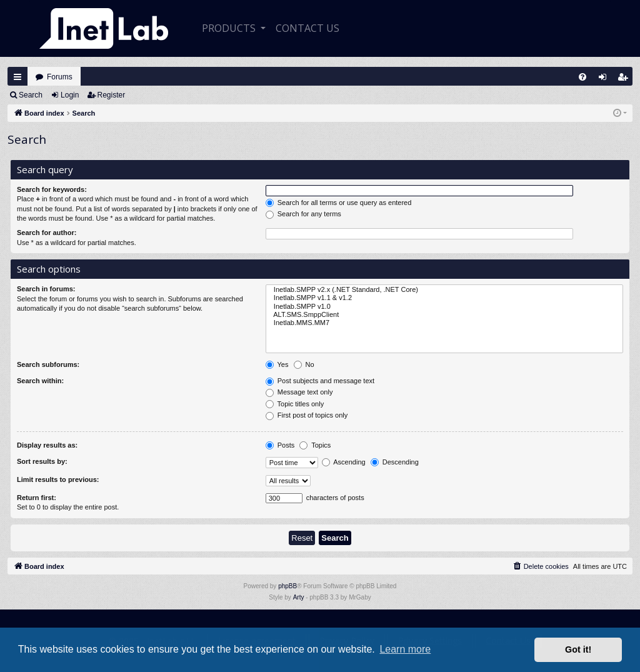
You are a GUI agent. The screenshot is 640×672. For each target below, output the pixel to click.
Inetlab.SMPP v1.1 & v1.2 (444, 298)
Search (31, 95)
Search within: (40, 381)
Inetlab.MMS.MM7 (444, 323)
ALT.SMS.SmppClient (444, 315)
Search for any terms (303, 214)
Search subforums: (48, 364)
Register (112, 95)
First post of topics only (307, 416)
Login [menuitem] (606, 80)
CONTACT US (307, 28)
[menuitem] (582, 77)
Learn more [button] (405, 649)
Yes (277, 365)
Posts (280, 446)
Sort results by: (42, 461)
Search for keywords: (52, 189)
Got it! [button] (578, 649)
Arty (299, 597)
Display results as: (47, 445)
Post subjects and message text (320, 381)
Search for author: (47, 233)
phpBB (287, 586)
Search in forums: (46, 289)
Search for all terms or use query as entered (339, 203)
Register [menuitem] (626, 80)
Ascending (344, 463)
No (304, 365)
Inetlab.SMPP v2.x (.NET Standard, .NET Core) (444, 290)
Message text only (299, 393)
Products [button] (230, 28)
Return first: (37, 498)
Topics (315, 446)
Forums (60, 77)
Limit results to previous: (58, 479)
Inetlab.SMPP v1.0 (444, 307)
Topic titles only (295, 404)
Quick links (17, 77)
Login (70, 95)
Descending (395, 463)
